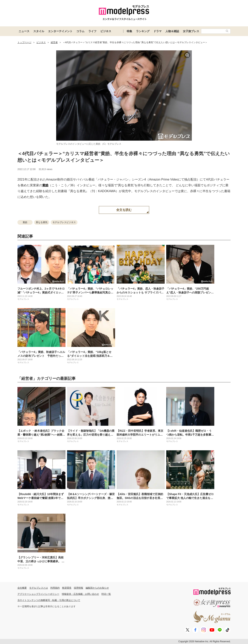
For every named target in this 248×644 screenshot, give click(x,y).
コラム (80, 31)
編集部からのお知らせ (97, 588)
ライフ (92, 31)
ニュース (24, 31)
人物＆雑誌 (172, 31)
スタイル (39, 31)
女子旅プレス (191, 31)
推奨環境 (67, 588)
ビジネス (106, 31)
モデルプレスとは (39, 588)
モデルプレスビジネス (64, 222)
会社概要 (22, 588)
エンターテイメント (60, 31)
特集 (129, 31)
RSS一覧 (106, 594)
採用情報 (78, 588)
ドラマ (158, 31)
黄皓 (45, 185)
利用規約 (55, 588)
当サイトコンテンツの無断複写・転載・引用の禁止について (49, 600)
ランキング (143, 31)
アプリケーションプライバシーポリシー (38, 594)
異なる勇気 (42, 222)
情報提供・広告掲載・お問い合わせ (80, 594)
